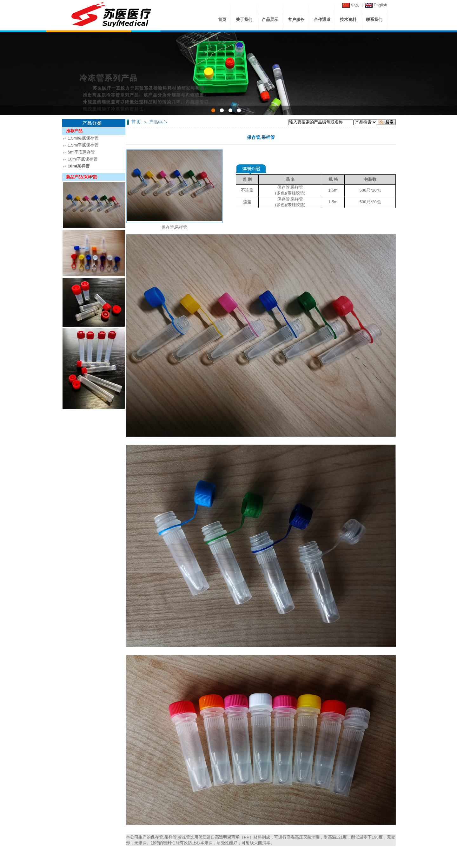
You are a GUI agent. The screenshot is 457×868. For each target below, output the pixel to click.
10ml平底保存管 (83, 159)
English (380, 5)
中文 (355, 5)
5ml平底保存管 (82, 152)
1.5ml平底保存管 (83, 145)
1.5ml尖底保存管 (83, 138)
